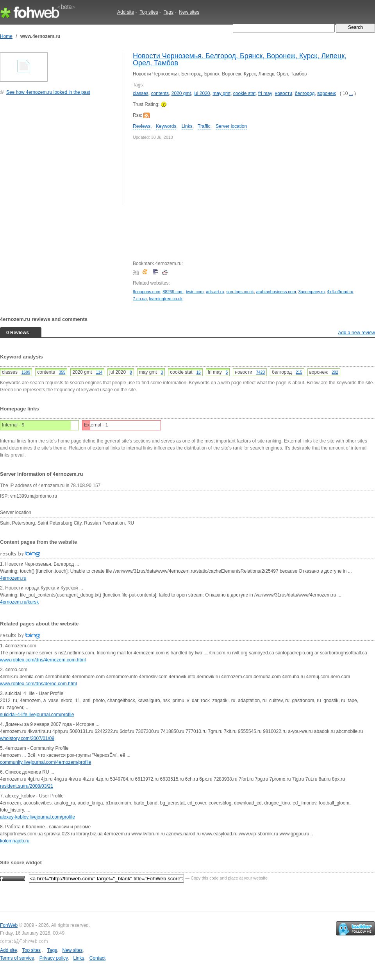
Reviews (142, 126)
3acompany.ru (312, 292)
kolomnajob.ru (15, 841)
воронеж (326, 93)
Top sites (149, 12)
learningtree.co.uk (166, 299)
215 (299, 372)
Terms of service (17, 958)
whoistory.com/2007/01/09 (27, 738)
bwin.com (195, 292)
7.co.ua (140, 299)
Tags (169, 12)
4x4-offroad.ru (340, 292)
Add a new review (356, 333)
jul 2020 (202, 93)
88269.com (173, 292)
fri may (265, 93)
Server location (231, 126)
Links (187, 126)
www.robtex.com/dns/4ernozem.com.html (43, 660)
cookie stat (244, 93)
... (351, 93)
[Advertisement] (59, 154)
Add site (126, 12)
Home (6, 36)
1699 (26, 372)
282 (335, 372)
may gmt (221, 93)
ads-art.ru (215, 292)
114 (99, 372)
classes (141, 93)
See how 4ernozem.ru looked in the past (48, 92)
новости (284, 93)
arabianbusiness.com (276, 292)
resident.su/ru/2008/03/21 (27, 786)
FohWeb (9, 925)
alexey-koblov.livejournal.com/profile (37, 817)
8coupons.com (146, 292)
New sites (189, 12)
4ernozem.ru (13, 578)
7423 (261, 372)
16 (199, 372)
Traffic (204, 126)
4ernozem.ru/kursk (19, 602)
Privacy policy (54, 958)
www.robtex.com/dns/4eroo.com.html (38, 684)
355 (62, 372)
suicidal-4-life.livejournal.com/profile (37, 715)
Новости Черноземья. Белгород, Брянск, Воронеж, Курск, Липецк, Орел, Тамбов (240, 59)
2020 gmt (181, 93)
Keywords (166, 126)
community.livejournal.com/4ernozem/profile (46, 762)
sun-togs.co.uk (240, 292)
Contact (97, 958)
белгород (305, 93)
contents (160, 93)
